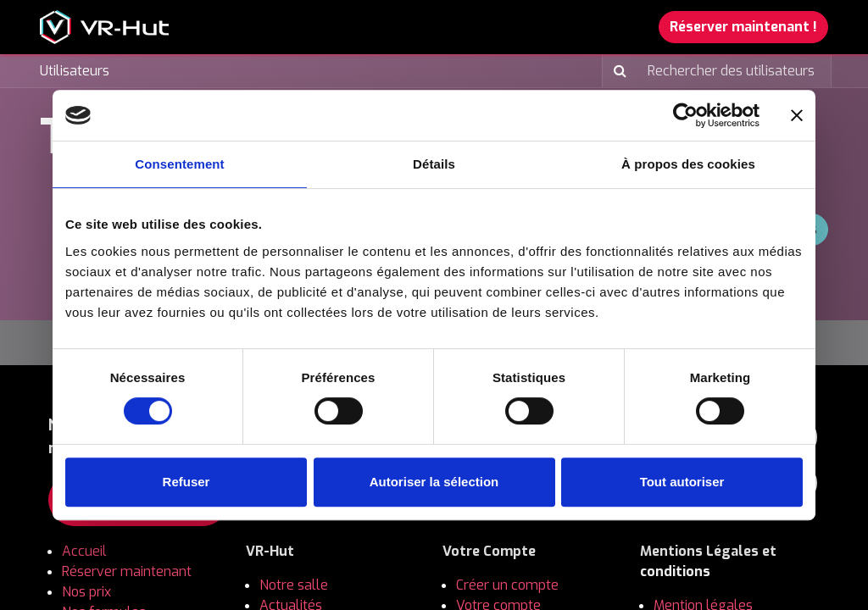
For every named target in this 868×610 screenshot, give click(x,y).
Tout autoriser (682, 482)
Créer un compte (509, 585)
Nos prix (88, 592)
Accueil (84, 551)
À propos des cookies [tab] (688, 164)
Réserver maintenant (127, 571)
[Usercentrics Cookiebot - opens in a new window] (685, 115)
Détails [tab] (434, 164)
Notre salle (294, 585)
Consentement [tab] (179, 164)
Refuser (186, 482)
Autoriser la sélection (434, 482)
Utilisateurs (75, 71)
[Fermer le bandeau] (797, 115)
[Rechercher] (617, 71)
